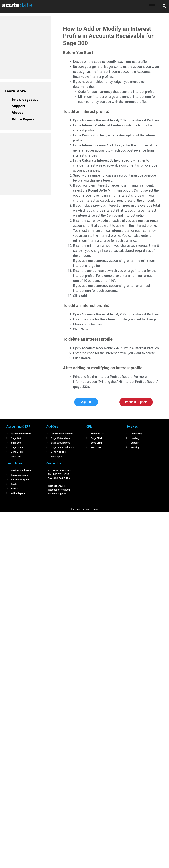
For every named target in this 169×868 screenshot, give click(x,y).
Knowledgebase (25, 100)
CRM (90, 427)
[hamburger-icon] (152, 5)
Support (19, 106)
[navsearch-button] (165, 6)
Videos (18, 113)
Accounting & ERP (18, 427)
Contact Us (54, 463)
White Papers (23, 119)
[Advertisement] (32, 47)
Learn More (15, 91)
